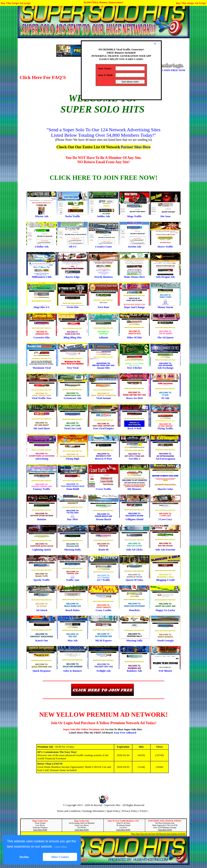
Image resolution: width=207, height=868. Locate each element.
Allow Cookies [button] (60, 857)
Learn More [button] (61, 847)
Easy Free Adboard (125, 733)
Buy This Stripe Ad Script (16, 3)
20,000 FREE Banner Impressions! (103, 2)
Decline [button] (24, 857)
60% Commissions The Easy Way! (57, 752)
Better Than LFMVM (50, 764)
